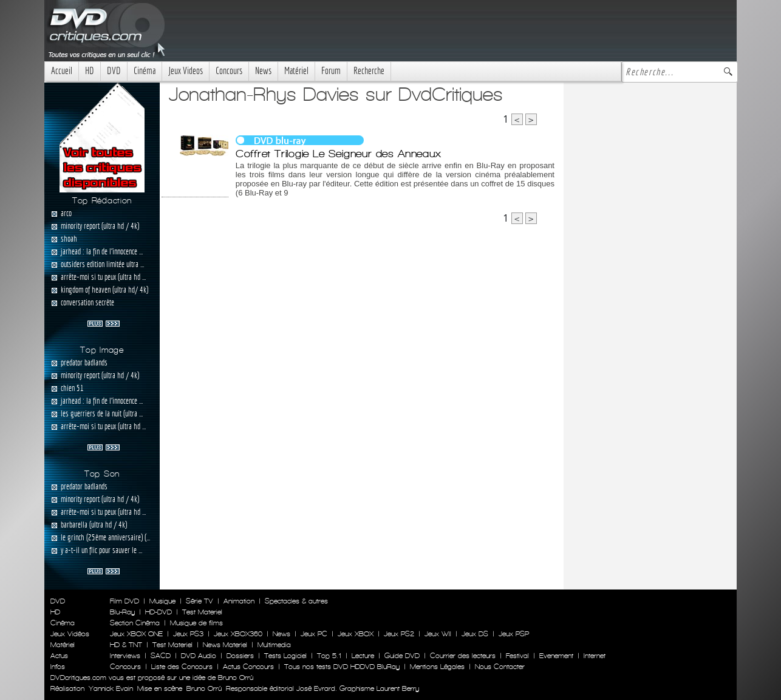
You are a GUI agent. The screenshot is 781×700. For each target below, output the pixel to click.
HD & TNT (126, 645)
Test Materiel (202, 612)
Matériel (296, 71)
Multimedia (274, 645)
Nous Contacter (499, 667)
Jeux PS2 (399, 634)
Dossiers (240, 656)
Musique (162, 601)
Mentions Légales (437, 667)
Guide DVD (402, 656)
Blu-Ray (122, 612)
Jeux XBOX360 (238, 634)
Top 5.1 (329, 656)
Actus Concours (248, 667)
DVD (114, 71)
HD (90, 71)
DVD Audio (199, 656)
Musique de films (196, 623)
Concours (229, 71)
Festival (517, 656)
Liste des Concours (182, 667)
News (263, 71)
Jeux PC (314, 634)
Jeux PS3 (188, 634)
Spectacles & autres (296, 601)
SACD (161, 656)
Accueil (62, 71)
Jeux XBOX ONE (136, 634)
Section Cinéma (135, 623)
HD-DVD (159, 612)
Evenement (556, 656)
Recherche (369, 71)
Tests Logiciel (285, 656)
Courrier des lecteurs (463, 656)
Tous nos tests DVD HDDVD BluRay (342, 667)
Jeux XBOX (356, 634)
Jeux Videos (186, 71)
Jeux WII (438, 634)
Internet (595, 656)
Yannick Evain (111, 688)
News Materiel (225, 645)
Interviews (125, 656)
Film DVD (124, 601)
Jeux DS (475, 634)
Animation (239, 601)
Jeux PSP (514, 634)
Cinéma (145, 71)
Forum (331, 71)
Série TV (200, 601)
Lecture (363, 656)
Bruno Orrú (204, 688)
